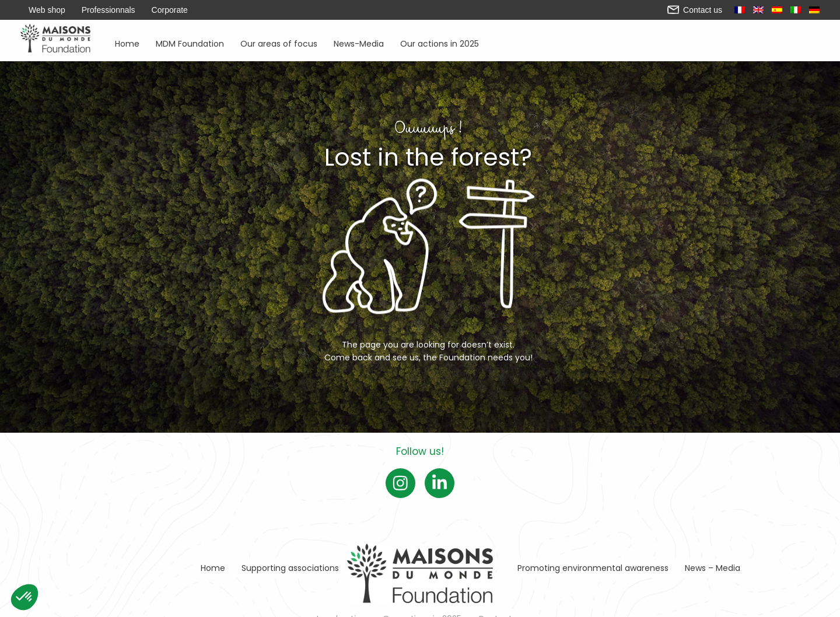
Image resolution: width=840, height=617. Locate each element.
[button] (24, 597)
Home (127, 43)
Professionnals (108, 10)
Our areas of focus (279, 43)
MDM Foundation (190, 43)
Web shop (47, 10)
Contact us (695, 10)
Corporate (170, 10)
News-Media (359, 43)
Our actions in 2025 (440, 43)
